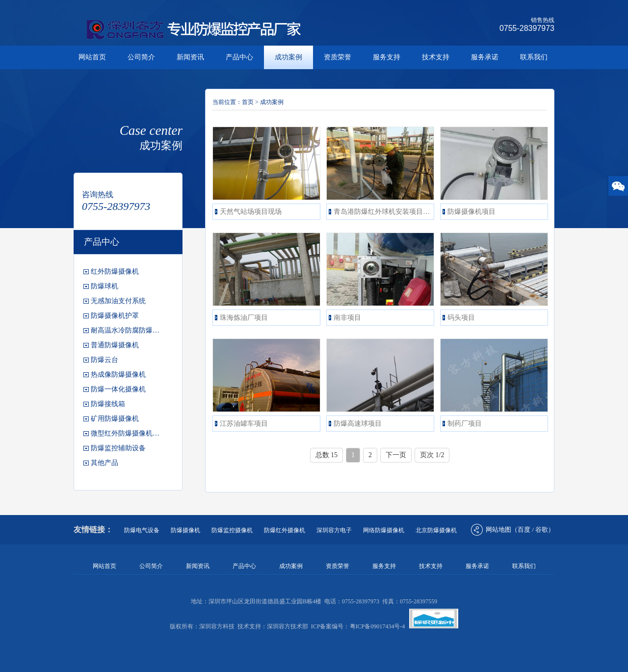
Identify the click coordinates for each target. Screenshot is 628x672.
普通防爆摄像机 (115, 345)
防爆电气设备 (142, 530)
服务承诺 (485, 57)
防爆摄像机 (185, 530)
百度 (524, 530)
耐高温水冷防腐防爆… (125, 330)
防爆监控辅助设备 (118, 448)
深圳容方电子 (334, 530)
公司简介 (141, 57)
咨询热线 (98, 194)
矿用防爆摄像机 (115, 419)
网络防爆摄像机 (384, 530)
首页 (248, 102)
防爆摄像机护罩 (115, 316)
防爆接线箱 (108, 404)
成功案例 (288, 57)
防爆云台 (105, 360)
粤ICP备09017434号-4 (378, 626)
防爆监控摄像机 (232, 530)
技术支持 (436, 57)
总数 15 (327, 455)
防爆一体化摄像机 (118, 389)
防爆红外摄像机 (285, 530)
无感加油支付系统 (118, 301)
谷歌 (542, 530)
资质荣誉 (338, 57)
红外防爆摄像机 (115, 271)
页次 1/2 (432, 455)
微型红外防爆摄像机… (125, 433)
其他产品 (105, 463)
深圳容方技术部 (288, 626)
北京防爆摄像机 (436, 530)
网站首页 (92, 57)
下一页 (396, 455)
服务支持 (387, 57)
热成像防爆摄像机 (118, 375)
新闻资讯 (190, 57)
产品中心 (239, 57)
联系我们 (534, 57)
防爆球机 (105, 286)
